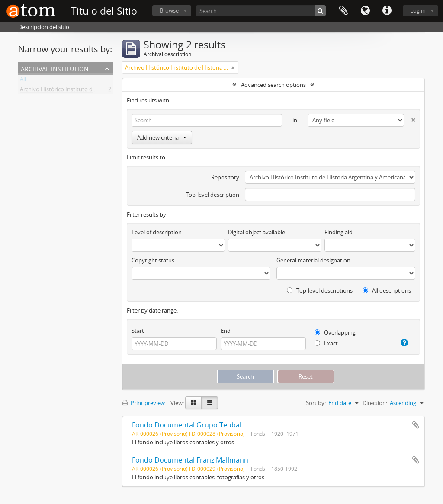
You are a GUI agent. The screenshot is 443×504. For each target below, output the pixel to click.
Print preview (143, 403)
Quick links (387, 11)
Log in (418, 10)
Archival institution (55, 68)
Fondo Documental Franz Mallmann (190, 460)
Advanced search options (273, 85)
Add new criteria (162, 137)
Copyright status (153, 260)
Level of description (157, 232)
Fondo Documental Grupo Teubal (187, 425)
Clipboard (343, 11)
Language (365, 11)
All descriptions (387, 290)
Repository (225, 177)
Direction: (375, 403)
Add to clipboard (416, 425)
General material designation (313, 260)
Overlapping (335, 332)
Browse (169, 10)
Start (138, 331)
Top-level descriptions (320, 290)
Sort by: (316, 403)
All (23, 80)
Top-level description (212, 195)
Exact (326, 343)
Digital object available (257, 232)
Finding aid (339, 232)
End (226, 331)
